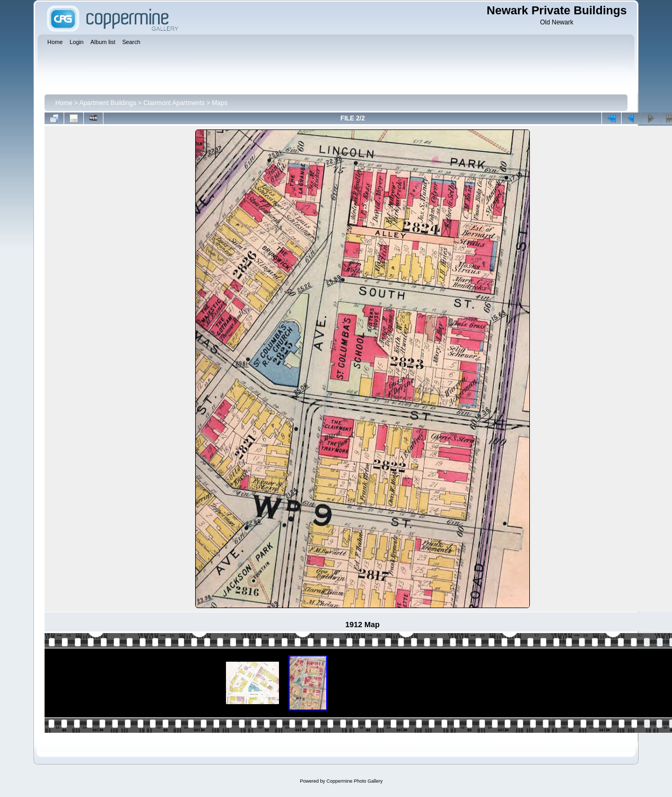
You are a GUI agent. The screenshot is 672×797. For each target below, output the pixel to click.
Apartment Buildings (107, 103)
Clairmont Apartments (174, 103)
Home (64, 103)
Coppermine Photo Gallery (354, 781)
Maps (220, 103)
